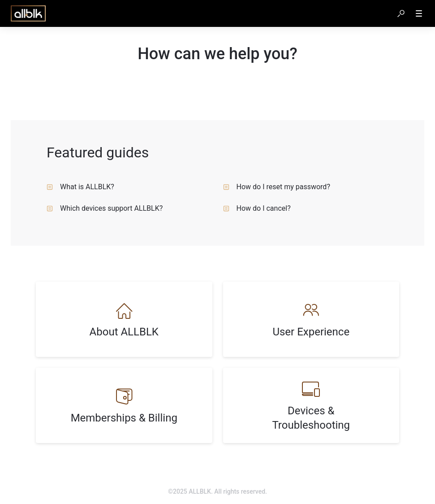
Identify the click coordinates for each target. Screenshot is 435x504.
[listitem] (124, 319)
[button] (401, 13)
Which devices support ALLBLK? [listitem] (105, 208)
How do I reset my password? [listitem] (277, 187)
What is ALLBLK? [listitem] (80, 187)
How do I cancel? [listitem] (257, 208)
